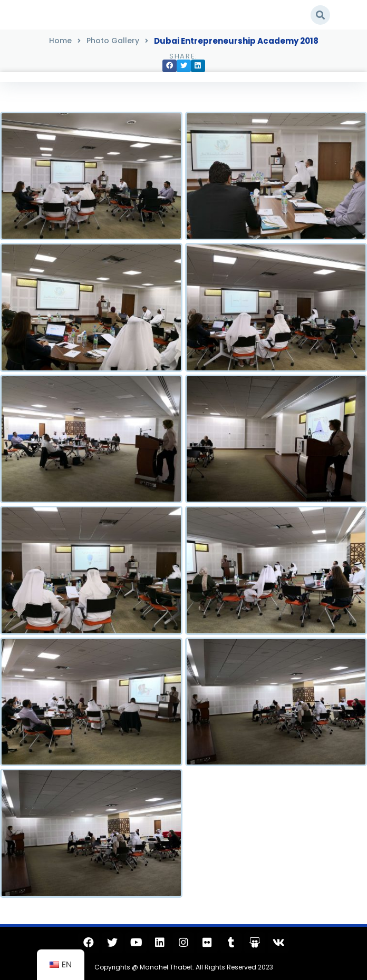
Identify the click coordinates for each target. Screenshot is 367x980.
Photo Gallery (113, 41)
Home (60, 41)
